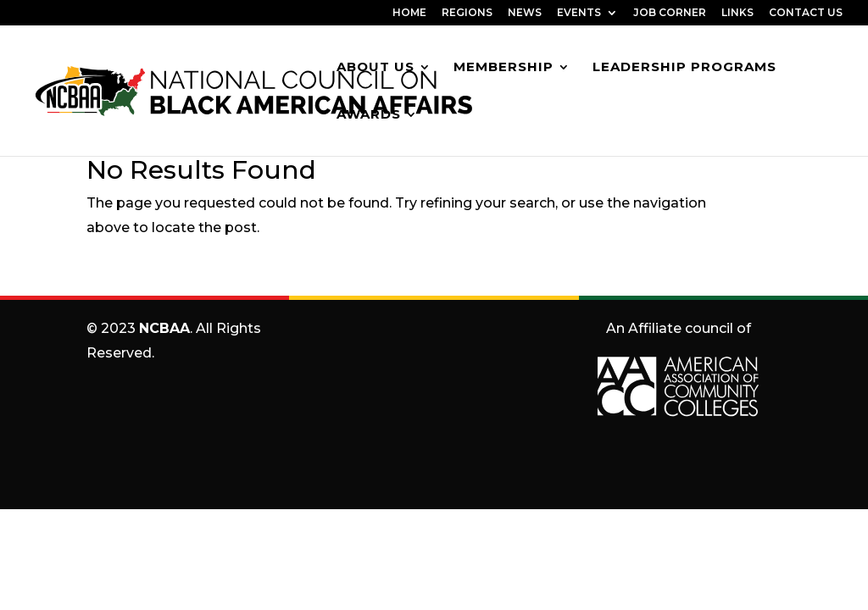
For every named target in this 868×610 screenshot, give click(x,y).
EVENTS (579, 13)
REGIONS (467, 13)
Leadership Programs (684, 68)
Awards (369, 115)
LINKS (737, 13)
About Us (376, 68)
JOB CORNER (670, 13)
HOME (409, 13)
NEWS (525, 13)
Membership (504, 68)
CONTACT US (806, 13)
